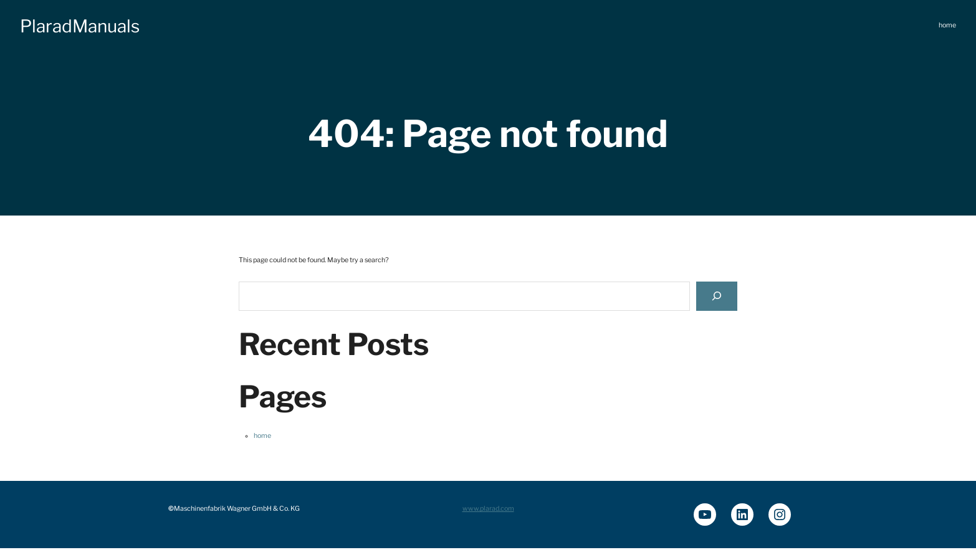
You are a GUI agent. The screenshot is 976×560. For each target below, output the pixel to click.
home (262, 436)
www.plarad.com (488, 509)
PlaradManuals (80, 26)
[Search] (717, 296)
